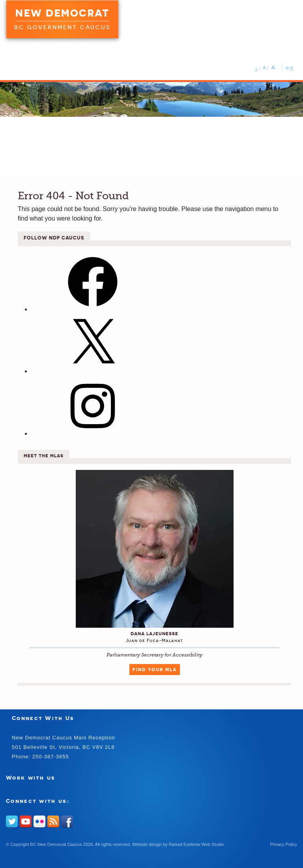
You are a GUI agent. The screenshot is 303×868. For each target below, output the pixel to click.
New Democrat (62, 13)
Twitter (12, 821)
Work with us (31, 777)
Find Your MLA (155, 670)
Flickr (39, 821)
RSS (53, 821)
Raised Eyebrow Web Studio (196, 844)
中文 (290, 68)
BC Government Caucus (62, 27)
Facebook (67, 821)
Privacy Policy (284, 844)
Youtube (26, 821)
